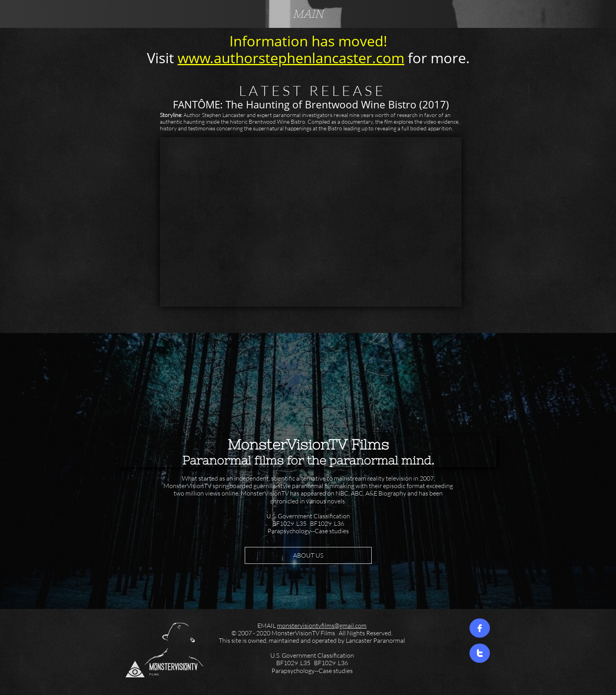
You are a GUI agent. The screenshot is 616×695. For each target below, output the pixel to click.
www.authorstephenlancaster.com (291, 58)
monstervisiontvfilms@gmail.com (322, 625)
